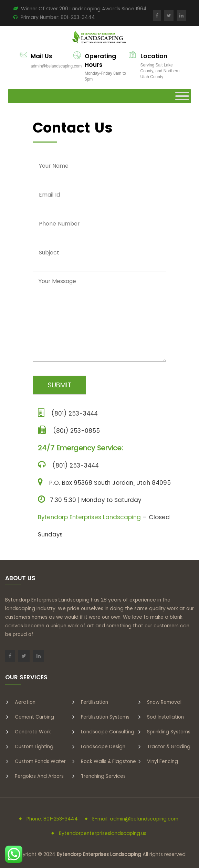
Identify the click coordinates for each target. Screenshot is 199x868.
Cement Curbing (34, 717)
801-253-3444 (78, 17)
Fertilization (95, 702)
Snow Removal (164, 702)
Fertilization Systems (105, 717)
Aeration (25, 702)
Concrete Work (33, 732)
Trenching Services (103, 776)
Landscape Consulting (108, 732)
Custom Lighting (34, 746)
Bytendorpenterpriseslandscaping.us (103, 833)
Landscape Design (103, 746)
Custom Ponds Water (40, 761)
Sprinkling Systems (169, 732)
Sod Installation (165, 717)
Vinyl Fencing (163, 761)
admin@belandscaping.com (56, 66)
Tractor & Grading (169, 746)
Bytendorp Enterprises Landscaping (89, 517)
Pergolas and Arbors (39, 776)
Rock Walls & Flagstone (108, 761)
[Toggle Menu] (182, 96)
